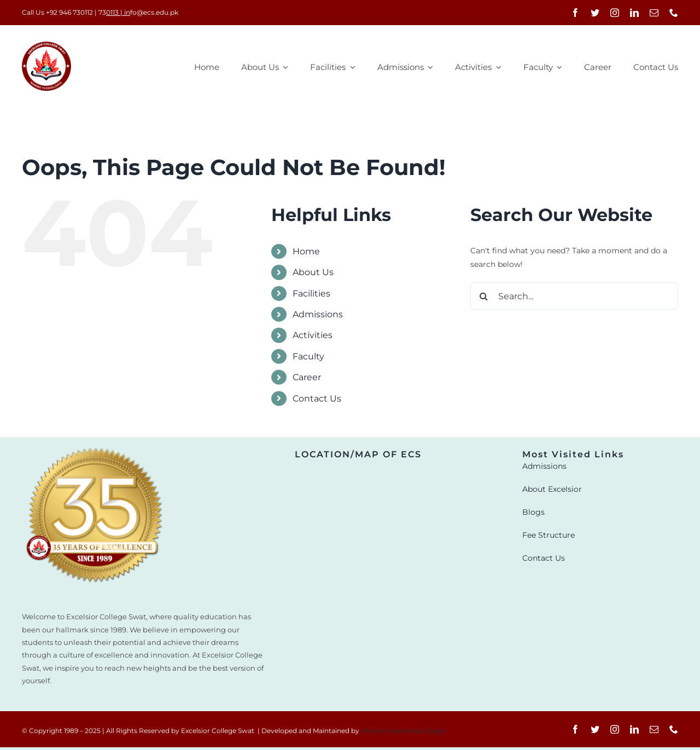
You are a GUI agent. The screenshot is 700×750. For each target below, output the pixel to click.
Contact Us (317, 399)
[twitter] (595, 13)
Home (306, 251)
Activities (313, 335)
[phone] (674, 13)
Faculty (308, 356)
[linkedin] (634, 13)
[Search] (484, 296)
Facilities (311, 293)
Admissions (318, 314)
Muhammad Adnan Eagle (403, 731)
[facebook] (575, 13)
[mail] (654, 13)
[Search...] (574, 296)
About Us (313, 272)
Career (307, 377)
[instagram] (615, 13)
